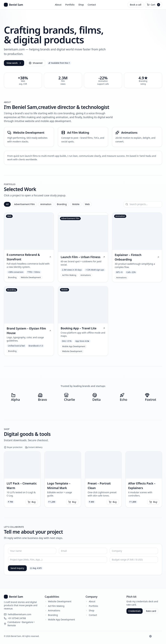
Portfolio (70, 5)
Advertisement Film (24, 204)
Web (87, 204)
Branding (62, 204)
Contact (92, 5)
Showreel (36, 63)
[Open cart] (153, 5)
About (58, 5)
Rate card (151, 611)
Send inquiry (17, 568)
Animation (46, 204)
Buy (32, 502)
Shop (81, 5)
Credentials (135, 611)
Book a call (136, 5)
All (7, 204)
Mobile (76, 204)
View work (14, 63)
